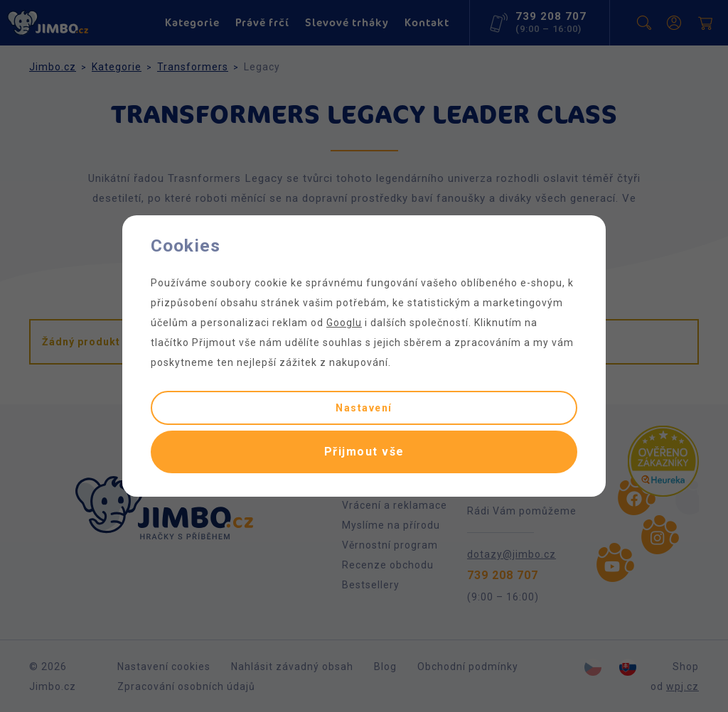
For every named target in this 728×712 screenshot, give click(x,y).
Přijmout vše (364, 452)
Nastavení (364, 408)
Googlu (344, 323)
